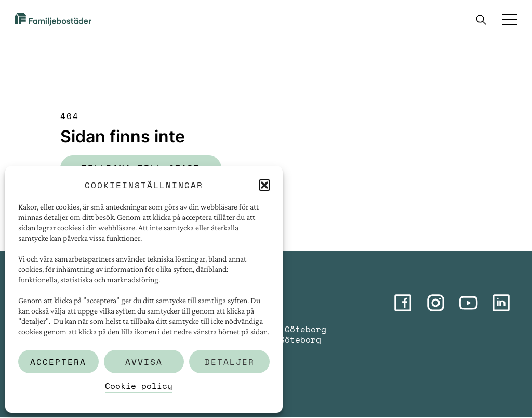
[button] (264, 185)
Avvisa (144, 362)
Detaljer (230, 362)
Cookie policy (139, 386)
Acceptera (58, 362)
